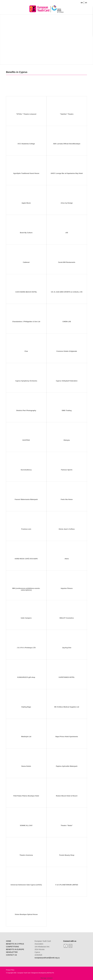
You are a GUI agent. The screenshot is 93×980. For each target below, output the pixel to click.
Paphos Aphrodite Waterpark (67, 766)
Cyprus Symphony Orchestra (26, 381)
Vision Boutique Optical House (26, 914)
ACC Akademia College (26, 144)
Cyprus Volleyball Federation (67, 381)
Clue (26, 351)
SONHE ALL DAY (26, 825)
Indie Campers (26, 618)
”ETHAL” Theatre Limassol (26, 114)
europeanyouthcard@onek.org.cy (47, 958)
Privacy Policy (10, 970)
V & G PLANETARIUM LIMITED (67, 885)
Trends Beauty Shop (67, 855)
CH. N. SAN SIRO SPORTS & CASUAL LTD (67, 292)
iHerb (67, 559)
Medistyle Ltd (26, 737)
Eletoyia (67, 440)
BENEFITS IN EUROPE (15, 949)
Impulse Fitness (67, 588)
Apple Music (26, 203)
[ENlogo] (46, 9)
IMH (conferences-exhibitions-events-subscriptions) (26, 589)
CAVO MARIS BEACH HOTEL (26, 292)
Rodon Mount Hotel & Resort (67, 796)
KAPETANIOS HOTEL (67, 677)
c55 (67, 233)
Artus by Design (67, 203)
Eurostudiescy (26, 470)
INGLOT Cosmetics (67, 618)
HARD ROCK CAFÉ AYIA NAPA (26, 559)
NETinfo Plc (51, 973)
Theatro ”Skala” (67, 825)
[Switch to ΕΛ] (86, 3)
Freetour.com (26, 529)
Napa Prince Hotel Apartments (67, 737)
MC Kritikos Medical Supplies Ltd (67, 707)
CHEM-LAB (67, 322)
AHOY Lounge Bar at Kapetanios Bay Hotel (67, 173)
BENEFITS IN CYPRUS (15, 944)
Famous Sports (67, 470)
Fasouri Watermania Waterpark (26, 499)
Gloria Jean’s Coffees (67, 529)
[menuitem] (82, 3)
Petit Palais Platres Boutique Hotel (26, 796)
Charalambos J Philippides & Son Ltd (26, 322)
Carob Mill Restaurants (67, 262)
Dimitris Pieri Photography (26, 410)
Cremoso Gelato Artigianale (67, 351)
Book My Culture (26, 233)
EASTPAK (26, 440)
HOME (9, 941)
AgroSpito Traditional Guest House (26, 173)
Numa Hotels (26, 766)
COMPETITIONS (12, 947)
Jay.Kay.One (67, 648)
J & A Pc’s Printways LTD (26, 648)
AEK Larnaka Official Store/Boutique (67, 144)
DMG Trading (67, 410)
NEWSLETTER (12, 952)
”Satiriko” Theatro (67, 114)
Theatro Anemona (26, 855)
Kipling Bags (26, 707)
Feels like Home (67, 499)
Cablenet (26, 262)
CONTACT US (11, 955)
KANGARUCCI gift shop (26, 677)
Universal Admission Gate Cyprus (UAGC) (26, 885)
